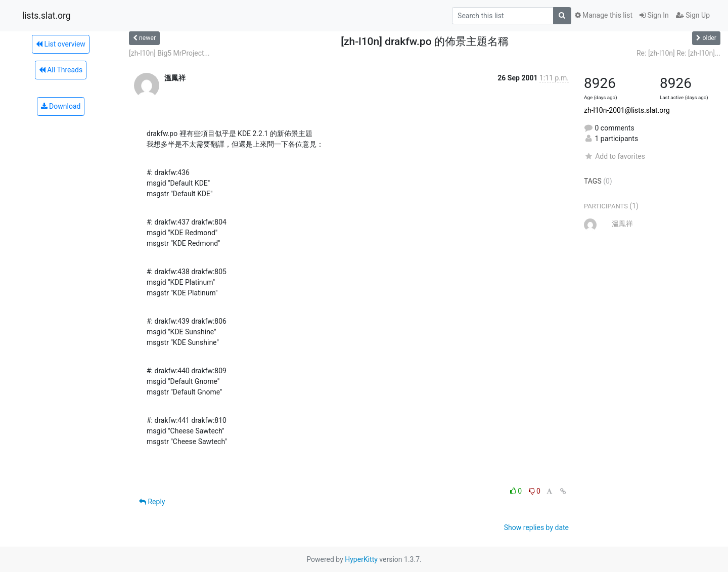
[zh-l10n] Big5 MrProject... (169, 53)
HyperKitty (361, 559)
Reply (152, 502)
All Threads (61, 70)
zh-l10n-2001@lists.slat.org (627, 110)
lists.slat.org (47, 16)
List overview (61, 44)
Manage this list (604, 15)
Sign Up (693, 15)
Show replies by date (536, 527)
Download (61, 106)
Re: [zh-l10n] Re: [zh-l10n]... (678, 53)
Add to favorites (615, 156)
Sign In (654, 15)
